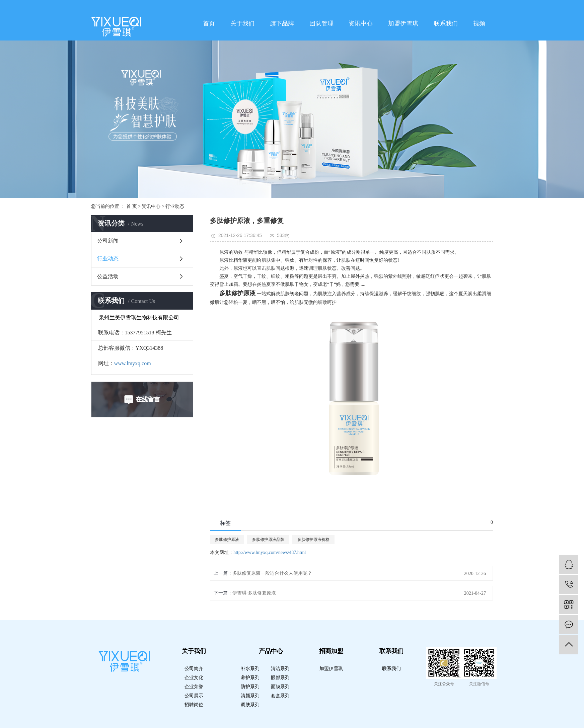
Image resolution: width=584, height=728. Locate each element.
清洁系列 (280, 669)
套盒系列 (280, 696)
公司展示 (194, 696)
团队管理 (321, 23)
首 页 (132, 206)
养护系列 (250, 678)
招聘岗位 (194, 705)
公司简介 (194, 669)
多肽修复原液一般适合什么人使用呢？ (272, 573)
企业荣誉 (194, 687)
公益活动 (108, 276)
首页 (209, 23)
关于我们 (242, 23)
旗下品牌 (282, 23)
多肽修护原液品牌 (268, 540)
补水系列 (250, 669)
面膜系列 (280, 687)
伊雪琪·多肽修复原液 (254, 593)
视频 (479, 23)
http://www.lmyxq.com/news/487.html (270, 552)
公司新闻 (108, 241)
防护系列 (250, 687)
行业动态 (175, 206)
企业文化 (194, 678)
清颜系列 (250, 696)
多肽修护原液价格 (313, 540)
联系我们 (446, 23)
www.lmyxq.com (133, 363)
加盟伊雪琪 (403, 23)
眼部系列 (280, 678)
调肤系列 (250, 705)
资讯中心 (361, 23)
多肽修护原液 (227, 540)
